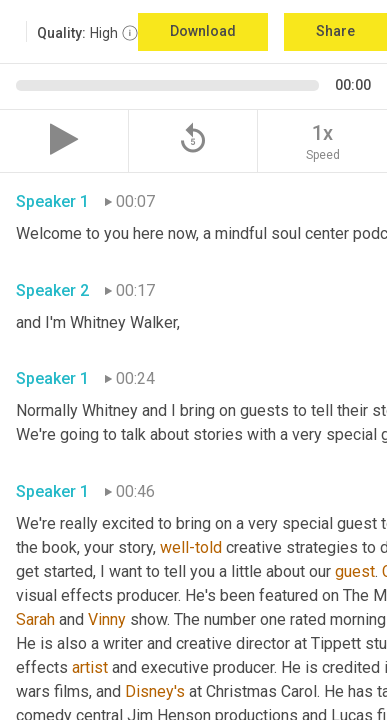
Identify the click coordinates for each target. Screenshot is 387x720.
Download (203, 31)
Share (335, 31)
